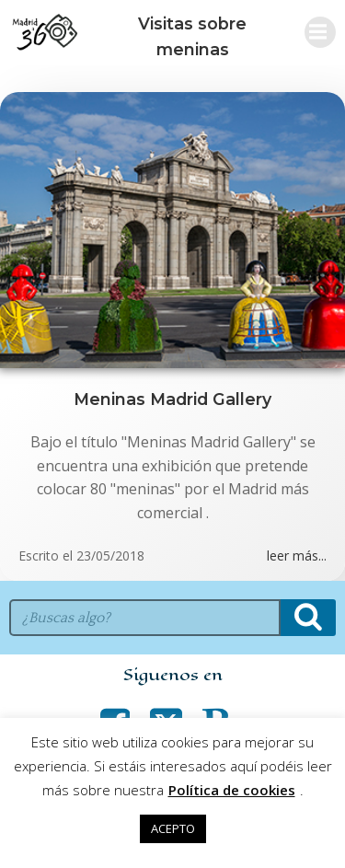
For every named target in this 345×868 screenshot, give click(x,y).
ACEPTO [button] (173, 828)
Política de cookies (232, 790)
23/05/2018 (110, 556)
